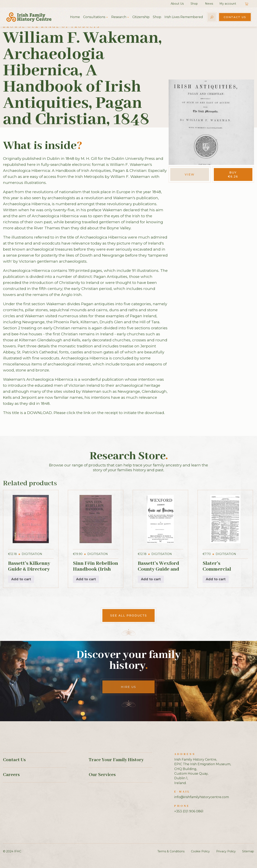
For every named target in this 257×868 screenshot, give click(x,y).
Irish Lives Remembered (184, 17)
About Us (177, 4)
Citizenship (141, 17)
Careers (11, 775)
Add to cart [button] (21, 579)
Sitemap (248, 851)
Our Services (102, 775)
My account (228, 4)
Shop (194, 4)
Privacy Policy (226, 851)
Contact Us (235, 17)
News (209, 4)
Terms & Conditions (171, 851)
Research (119, 17)
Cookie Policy (200, 851)
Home (75, 17)
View (190, 174)
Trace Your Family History (116, 760)
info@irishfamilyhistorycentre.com (202, 797)
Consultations (94, 17)
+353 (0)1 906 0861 (189, 811)
